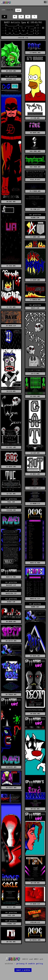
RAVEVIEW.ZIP (11, 593)
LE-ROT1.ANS (35, 474)
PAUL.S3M (11, 502)
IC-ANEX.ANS (35, 237)
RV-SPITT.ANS (11, 641)
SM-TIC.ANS (11, 907)
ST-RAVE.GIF (35, 904)
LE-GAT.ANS (35, 453)
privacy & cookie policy (30, 964)
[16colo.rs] (6, 3)
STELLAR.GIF (35, 922)
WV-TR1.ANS (11, 942)
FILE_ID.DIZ (35, 180)
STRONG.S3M (11, 924)
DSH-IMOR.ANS (35, 167)
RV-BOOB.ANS (11, 622)
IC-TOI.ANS (11, 307)
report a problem (23, 970)
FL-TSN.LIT (35, 209)
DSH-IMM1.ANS (35, 151)
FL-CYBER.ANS (35, 191)
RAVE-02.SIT (35, 599)
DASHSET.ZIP (11, 79)
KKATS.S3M (35, 308)
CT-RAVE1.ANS (35, 53)
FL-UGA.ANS (11, 266)
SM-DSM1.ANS (35, 714)
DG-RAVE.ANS (35, 133)
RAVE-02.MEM (35, 563)
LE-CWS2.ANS (11, 447)
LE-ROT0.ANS (11, 467)
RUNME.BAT (35, 607)
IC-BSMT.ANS (35, 280)
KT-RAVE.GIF (11, 326)
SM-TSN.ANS (35, 883)
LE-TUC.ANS (11, 494)
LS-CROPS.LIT (35, 488)
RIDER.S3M (11, 602)
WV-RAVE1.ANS (35, 940)
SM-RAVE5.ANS (11, 767)
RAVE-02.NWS (11, 577)
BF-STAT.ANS (11, 71)
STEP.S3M (11, 915)
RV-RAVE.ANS (35, 656)
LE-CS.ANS (35, 374)
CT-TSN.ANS (35, 118)
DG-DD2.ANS (11, 202)
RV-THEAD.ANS (11, 695)
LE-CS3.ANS (11, 391)
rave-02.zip (23, 38)
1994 (3, 10)
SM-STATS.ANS (11, 788)
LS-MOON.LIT (35, 504)
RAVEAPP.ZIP (11, 585)
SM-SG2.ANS (35, 809)
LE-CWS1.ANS (35, 396)
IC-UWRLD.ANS (35, 300)
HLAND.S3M (35, 218)
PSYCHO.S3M (11, 510)
